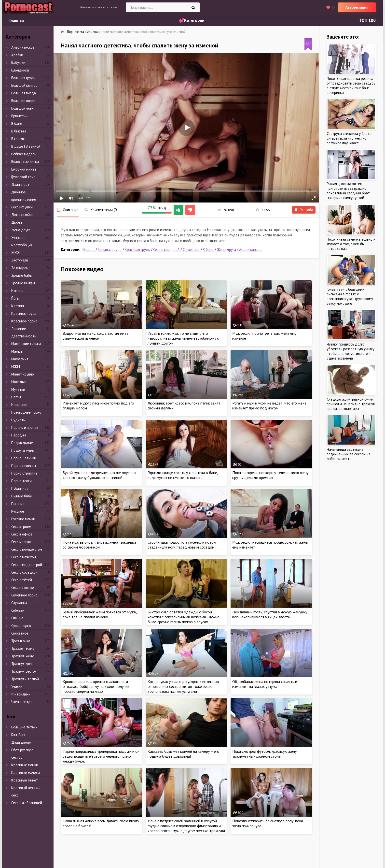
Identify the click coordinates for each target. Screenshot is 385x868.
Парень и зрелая (25, 427)
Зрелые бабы (22, 275)
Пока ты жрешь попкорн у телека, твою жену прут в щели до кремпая (270, 475)
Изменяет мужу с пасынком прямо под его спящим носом (98, 405)
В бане (208, 250)
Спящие (17, 618)
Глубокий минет (24, 169)
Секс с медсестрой (27, 565)
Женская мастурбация (22, 241)
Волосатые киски (25, 162)
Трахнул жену (22, 656)
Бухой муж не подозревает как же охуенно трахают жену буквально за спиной (99, 475)
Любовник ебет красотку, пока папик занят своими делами (184, 405)
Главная (17, 20)
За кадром (20, 268)
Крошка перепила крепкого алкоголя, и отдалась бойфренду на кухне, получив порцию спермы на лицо (96, 686)
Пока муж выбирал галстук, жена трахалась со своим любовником (99, 545)
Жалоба (304, 210)
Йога (15, 298)
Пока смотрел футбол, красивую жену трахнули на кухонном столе (264, 754)
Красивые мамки (25, 765)
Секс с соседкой (166, 250)
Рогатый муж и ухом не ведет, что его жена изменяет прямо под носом (269, 405)
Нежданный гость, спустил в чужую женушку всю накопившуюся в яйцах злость (270, 614)
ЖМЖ (16, 253)
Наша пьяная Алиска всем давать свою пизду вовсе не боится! (101, 823)
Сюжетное (191, 250)
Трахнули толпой (25, 679)
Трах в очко (21, 641)
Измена (89, 250)
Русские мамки (23, 519)
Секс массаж (21, 542)
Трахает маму (23, 648)
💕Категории (192, 20)
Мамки (17, 351)
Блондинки (20, 70)
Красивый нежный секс (26, 791)
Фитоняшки (21, 694)
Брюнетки (19, 116)
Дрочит (18, 222)
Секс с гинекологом (27, 549)
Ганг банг (18, 735)
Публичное (20, 488)
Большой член (22, 108)
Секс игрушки (22, 207)
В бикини (19, 131)
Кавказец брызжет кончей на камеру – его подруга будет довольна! (183, 754)
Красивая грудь (137, 250)
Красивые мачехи (26, 773)
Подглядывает (23, 443)
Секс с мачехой (24, 557)
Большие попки (23, 101)
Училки (17, 687)
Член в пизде (22, 702)
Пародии (19, 435)
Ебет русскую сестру (22, 754)
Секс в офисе (22, 534)
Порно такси (21, 481)
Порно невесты (24, 466)
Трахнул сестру (24, 671)
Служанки (19, 603)
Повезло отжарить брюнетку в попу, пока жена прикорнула (268, 823)
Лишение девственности (24, 332)
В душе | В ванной (26, 146)
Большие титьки (24, 727)
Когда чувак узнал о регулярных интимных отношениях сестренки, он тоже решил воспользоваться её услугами (183, 686)
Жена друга (226, 250)
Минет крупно (23, 374)
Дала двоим (21, 742)
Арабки (17, 55)
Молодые (19, 382)
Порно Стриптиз (24, 473)
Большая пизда (24, 93)
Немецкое (19, 405)
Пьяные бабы (22, 496)
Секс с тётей (22, 580)
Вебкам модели (24, 154)
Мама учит (20, 359)
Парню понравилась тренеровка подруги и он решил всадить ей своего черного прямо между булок (101, 756)
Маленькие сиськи (26, 344)
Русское (18, 511)
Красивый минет (25, 780)
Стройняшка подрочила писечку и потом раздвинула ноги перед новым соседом (182, 545)
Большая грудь (110, 250)
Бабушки (18, 63)
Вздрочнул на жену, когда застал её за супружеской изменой (96, 336)
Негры (16, 397)
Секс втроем (21, 527)
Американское (251, 250)
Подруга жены (23, 450)
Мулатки (18, 389)
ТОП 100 (367, 20)
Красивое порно (24, 321)
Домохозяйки (22, 215)
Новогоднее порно (26, 412)
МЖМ (16, 367)
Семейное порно (24, 595)
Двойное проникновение (24, 196)
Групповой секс (23, 177)
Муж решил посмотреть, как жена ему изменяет (264, 336)
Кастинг (18, 306)
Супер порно (21, 626)
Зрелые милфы (23, 283)
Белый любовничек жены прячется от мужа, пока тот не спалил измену (100, 614)
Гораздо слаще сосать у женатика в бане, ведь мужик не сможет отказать (183, 475)
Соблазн (18, 610)
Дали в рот (20, 184)
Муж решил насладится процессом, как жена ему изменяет (270, 545)
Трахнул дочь (22, 664)
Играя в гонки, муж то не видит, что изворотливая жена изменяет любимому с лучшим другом (183, 338)
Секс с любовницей (27, 803)
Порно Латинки (24, 458)
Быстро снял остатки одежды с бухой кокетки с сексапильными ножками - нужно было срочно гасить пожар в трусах (184, 617)
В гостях (18, 139)
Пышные (18, 504)
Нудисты (18, 420)
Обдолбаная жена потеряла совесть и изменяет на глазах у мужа (265, 684)
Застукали (20, 260)
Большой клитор (24, 85)
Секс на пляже (23, 587)
